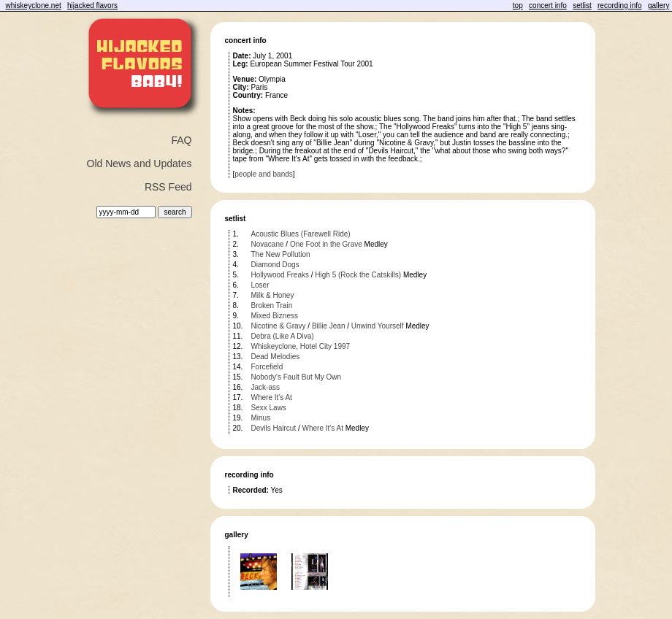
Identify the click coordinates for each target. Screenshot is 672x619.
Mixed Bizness (275, 316)
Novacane (268, 244)
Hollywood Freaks (280, 275)
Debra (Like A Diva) (283, 336)
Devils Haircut (274, 428)
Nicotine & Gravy (279, 326)
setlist (582, 5)
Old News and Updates (140, 164)
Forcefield (267, 367)
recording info (620, 5)
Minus (261, 418)
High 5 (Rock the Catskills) (358, 275)
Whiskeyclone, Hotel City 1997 (301, 346)
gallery (658, 5)
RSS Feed (168, 187)
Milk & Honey (273, 295)
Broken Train (272, 305)
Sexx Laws (269, 408)
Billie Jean (329, 326)
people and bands (264, 174)
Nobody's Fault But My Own (297, 377)
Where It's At (272, 397)
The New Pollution (281, 254)
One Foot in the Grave (326, 244)
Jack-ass (266, 387)
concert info (548, 5)
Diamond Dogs (275, 265)
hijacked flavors (92, 5)
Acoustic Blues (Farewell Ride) (301, 234)
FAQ (181, 140)
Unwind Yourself (378, 326)
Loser (260, 285)
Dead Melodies (276, 357)
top (518, 5)
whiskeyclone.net (34, 5)
